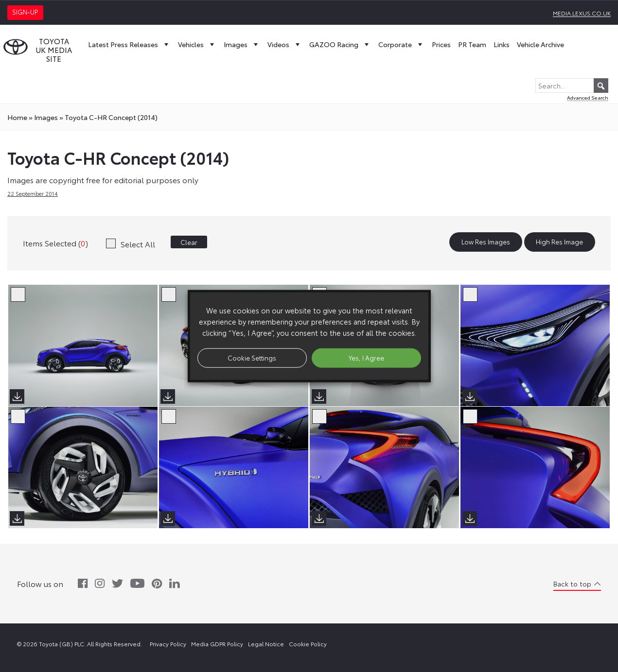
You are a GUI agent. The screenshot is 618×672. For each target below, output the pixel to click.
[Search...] (572, 86)
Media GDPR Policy (217, 644)
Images (242, 44)
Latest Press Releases (129, 44)
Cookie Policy (308, 644)
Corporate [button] (401, 44)
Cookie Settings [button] (252, 358)
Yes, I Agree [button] (366, 358)
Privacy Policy (168, 644)
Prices (441, 44)
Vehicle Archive (540, 44)
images (46, 117)
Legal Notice (266, 644)
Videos (285, 44)
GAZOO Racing (340, 44)
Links (502, 44)
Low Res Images (486, 242)
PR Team (472, 44)
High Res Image (559, 242)
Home (17, 117)
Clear (189, 242)
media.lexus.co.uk (582, 13)
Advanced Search (588, 97)
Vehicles (197, 44)
